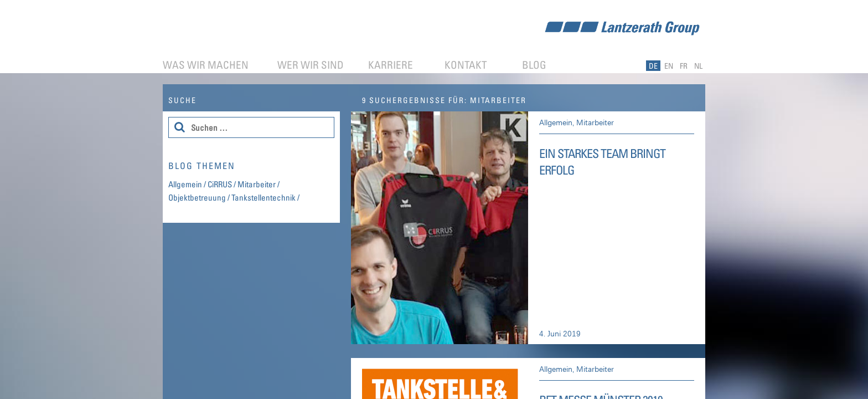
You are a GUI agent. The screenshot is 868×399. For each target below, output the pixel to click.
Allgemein (556, 122)
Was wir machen (206, 65)
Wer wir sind (311, 65)
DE (653, 66)
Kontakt (466, 65)
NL (698, 66)
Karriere (391, 65)
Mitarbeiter (595, 122)
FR (684, 66)
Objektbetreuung (197, 197)
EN (669, 66)
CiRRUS (220, 184)
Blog (534, 65)
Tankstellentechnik (263, 197)
